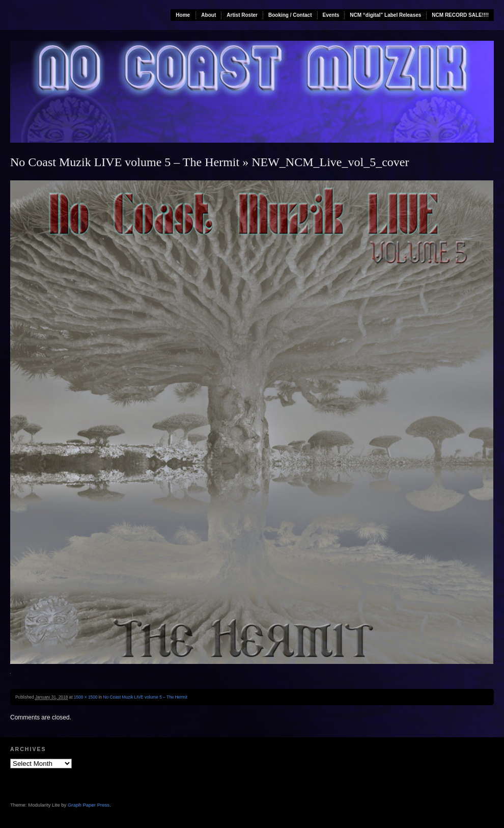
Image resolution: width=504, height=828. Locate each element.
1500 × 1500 (86, 697)
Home (183, 15)
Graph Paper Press (89, 805)
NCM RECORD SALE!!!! (460, 15)
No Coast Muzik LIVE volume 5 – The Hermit (125, 162)
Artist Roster (242, 15)
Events (331, 15)
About (208, 15)
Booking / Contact (290, 15)
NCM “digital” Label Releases (385, 15)
